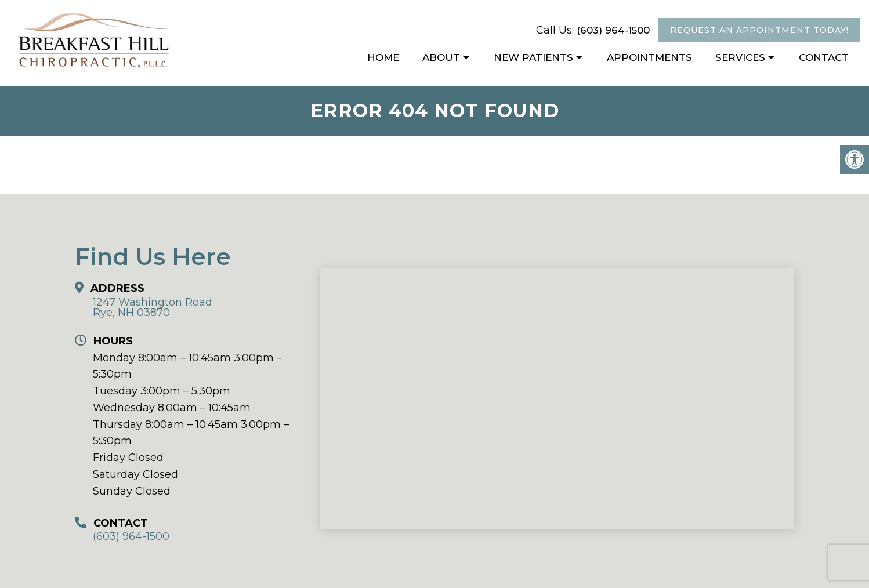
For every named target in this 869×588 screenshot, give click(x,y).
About (441, 57)
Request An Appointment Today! (759, 30)
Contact (824, 57)
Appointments (649, 57)
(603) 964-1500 (613, 30)
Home (383, 57)
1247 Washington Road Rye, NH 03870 (153, 307)
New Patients (533, 57)
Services (740, 57)
